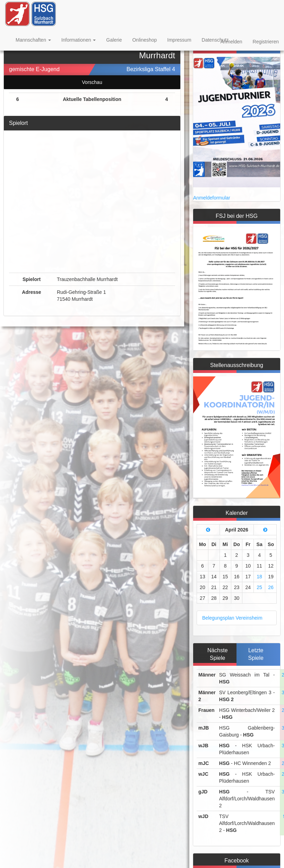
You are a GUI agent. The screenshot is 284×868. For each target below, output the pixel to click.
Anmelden (231, 42)
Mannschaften (33, 40)
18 (259, 577)
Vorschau (92, 82)
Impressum (179, 40)
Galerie (114, 40)
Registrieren (266, 42)
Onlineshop (144, 40)
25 (259, 587)
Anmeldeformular (212, 198)
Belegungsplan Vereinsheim (232, 618)
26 (271, 587)
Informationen (79, 40)
